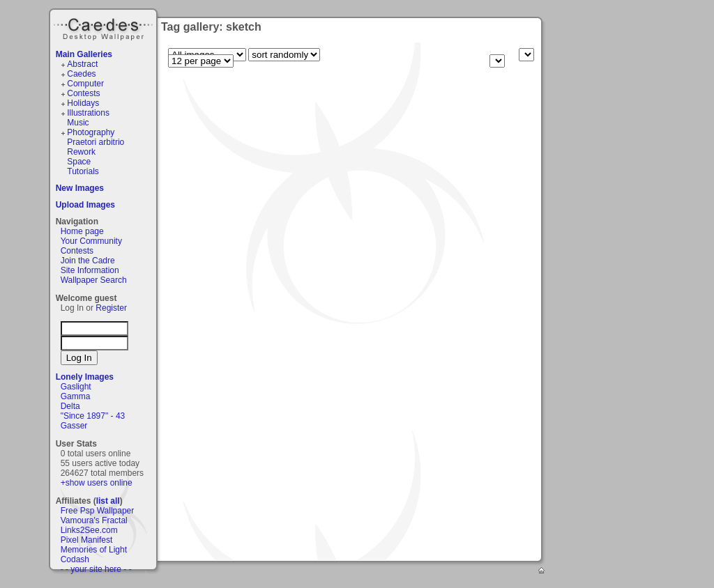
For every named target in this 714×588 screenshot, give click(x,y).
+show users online (97, 483)
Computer (85, 84)
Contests (83, 93)
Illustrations (88, 113)
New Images (80, 188)
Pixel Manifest (87, 540)
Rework (81, 152)
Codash (75, 559)
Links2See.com (89, 530)
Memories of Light (94, 550)
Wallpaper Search (94, 280)
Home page (82, 231)
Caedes (105, 27)
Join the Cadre (88, 261)
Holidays (83, 103)
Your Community (91, 241)
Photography (91, 132)
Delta (70, 406)
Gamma (76, 396)
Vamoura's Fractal (94, 520)
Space (79, 162)
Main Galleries (84, 54)
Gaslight (76, 387)
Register (111, 308)
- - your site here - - (96, 569)
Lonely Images (85, 377)
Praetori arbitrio (96, 142)
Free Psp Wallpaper (98, 511)
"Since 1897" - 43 (93, 416)
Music (78, 123)
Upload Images (85, 205)
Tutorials (83, 171)
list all (108, 501)
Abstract (82, 64)
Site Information (90, 270)
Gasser (74, 426)
